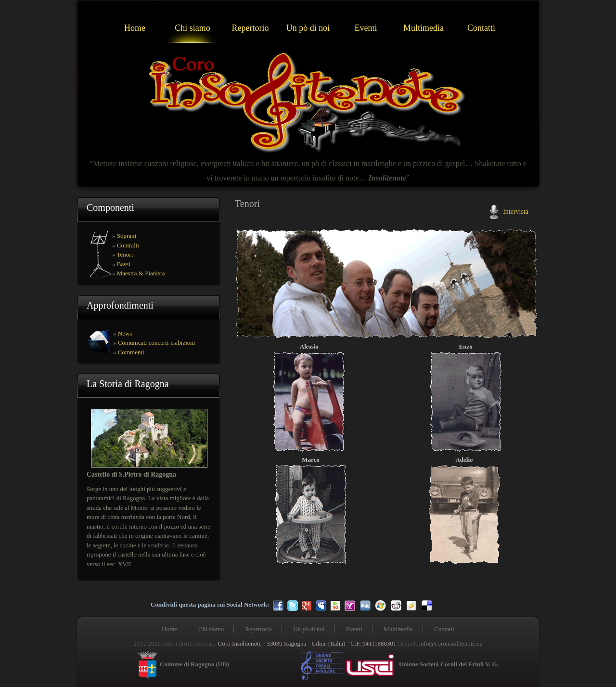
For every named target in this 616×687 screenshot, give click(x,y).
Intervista (516, 211)
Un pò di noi (308, 28)
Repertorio (250, 28)
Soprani (127, 236)
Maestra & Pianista (141, 273)
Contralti (128, 245)
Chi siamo (192, 28)
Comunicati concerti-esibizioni (157, 343)
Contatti (481, 28)
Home (135, 28)
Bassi (124, 264)
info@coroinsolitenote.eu (450, 643)
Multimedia (423, 28)
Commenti (131, 352)
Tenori (125, 254)
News (125, 333)
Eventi (366, 28)
